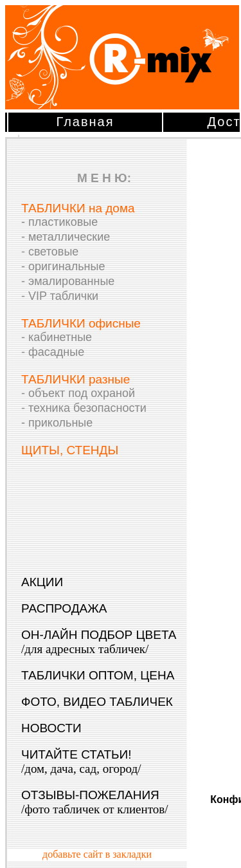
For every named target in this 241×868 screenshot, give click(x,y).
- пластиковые (59, 222)
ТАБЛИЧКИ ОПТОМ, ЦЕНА (98, 675)
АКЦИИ (42, 582)
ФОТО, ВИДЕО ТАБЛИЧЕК (97, 702)
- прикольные (57, 423)
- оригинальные (63, 266)
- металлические (66, 237)
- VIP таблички (60, 296)
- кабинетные (57, 337)
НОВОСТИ (51, 728)
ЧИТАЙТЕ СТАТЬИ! (81, 762)
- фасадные (53, 352)
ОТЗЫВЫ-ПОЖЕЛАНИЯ (95, 802)
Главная (85, 122)
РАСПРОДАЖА (64, 608)
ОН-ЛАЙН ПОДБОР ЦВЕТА (99, 642)
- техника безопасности (84, 408)
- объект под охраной (78, 393)
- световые (50, 252)
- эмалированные (68, 281)
